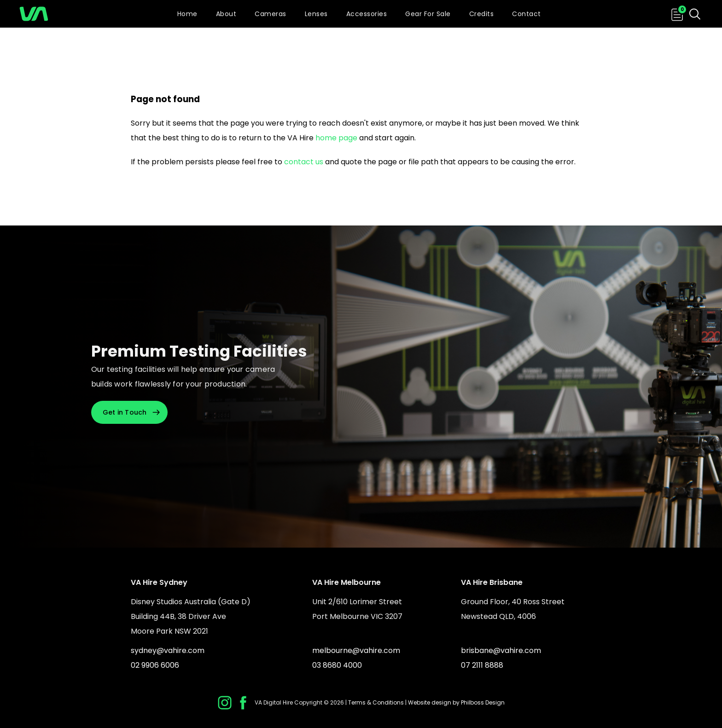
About (226, 14)
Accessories (367, 14)
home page (336, 138)
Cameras (271, 14)
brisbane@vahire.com (501, 650)
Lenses (316, 14)
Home (187, 14)
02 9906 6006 (155, 665)
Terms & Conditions (376, 702)
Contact (527, 14)
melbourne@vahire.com (356, 650)
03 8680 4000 (337, 665)
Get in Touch (125, 412)
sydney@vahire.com (168, 650)
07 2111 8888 (482, 665)
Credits (482, 14)
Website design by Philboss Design (456, 702)
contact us (304, 162)
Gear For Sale (428, 14)
